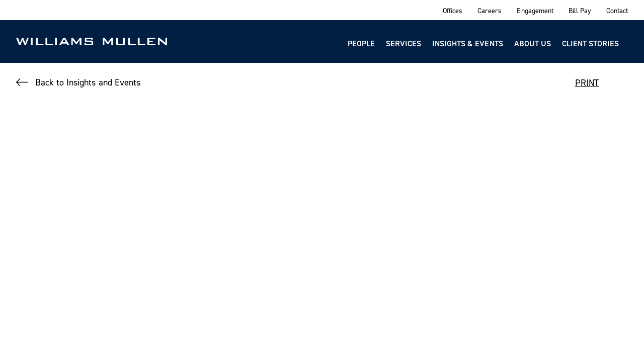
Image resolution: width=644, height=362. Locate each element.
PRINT (587, 83)
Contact (617, 10)
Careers (490, 10)
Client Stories (590, 43)
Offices (453, 10)
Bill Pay (580, 10)
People (361, 43)
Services (404, 43)
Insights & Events (468, 43)
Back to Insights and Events (88, 82)
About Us (533, 43)
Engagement (535, 10)
